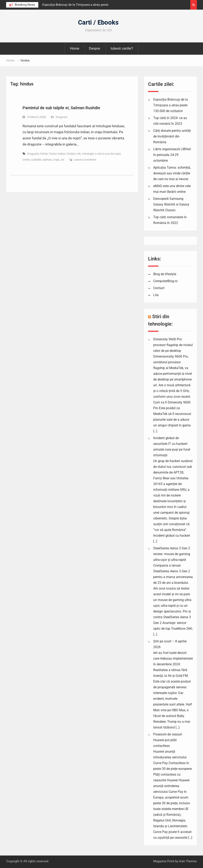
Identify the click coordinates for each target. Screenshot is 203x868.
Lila (156, 295)
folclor (44, 154)
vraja (56, 160)
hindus (71, 154)
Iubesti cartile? (122, 48)
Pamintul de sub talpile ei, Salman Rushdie (61, 108)
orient (26, 160)
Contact (159, 288)
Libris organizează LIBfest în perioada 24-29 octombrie (172, 155)
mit (79, 154)
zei (62, 160)
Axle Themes (188, 861)
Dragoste (62, 117)
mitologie (88, 154)
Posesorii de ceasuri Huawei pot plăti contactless (168, 740)
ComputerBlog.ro (165, 281)
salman (47, 160)
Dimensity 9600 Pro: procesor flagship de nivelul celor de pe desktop (173, 345)
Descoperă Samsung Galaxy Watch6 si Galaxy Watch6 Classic (171, 204)
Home (75, 48)
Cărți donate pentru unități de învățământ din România (172, 136)
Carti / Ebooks (98, 22)
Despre (95, 48)
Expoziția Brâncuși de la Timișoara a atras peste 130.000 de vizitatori (171, 105)
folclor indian (57, 154)
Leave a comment (85, 160)
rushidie (36, 160)
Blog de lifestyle (165, 274)
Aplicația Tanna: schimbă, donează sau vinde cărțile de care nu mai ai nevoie (172, 173)
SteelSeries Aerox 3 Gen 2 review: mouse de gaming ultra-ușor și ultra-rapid (172, 554)
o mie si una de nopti (108, 154)
